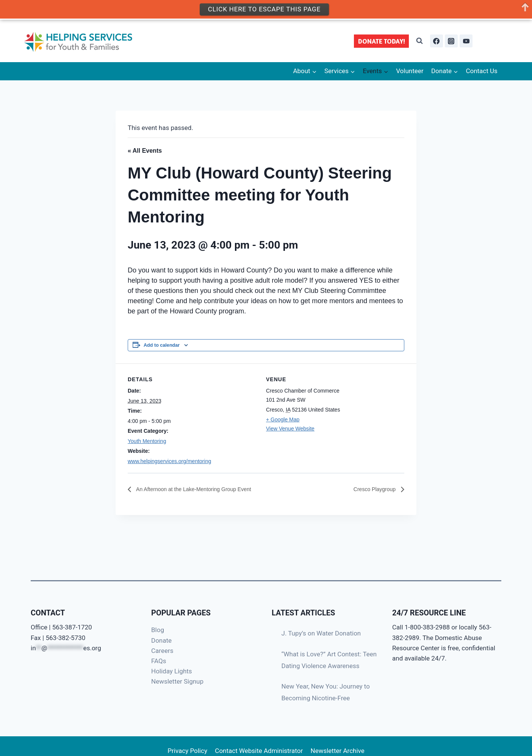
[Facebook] (437, 41)
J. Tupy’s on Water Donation (321, 633)
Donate (161, 640)
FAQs (159, 661)
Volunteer (410, 71)
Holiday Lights (172, 671)
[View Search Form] (419, 41)
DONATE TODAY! (382, 41)
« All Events (145, 151)
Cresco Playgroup (372, 489)
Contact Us (481, 71)
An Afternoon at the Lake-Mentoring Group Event (201, 489)
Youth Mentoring (147, 441)
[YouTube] (466, 41)
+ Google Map (283, 419)
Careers (162, 651)
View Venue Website (290, 429)
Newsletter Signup (177, 681)
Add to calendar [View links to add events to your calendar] (162, 345)
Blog (158, 630)
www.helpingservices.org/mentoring (169, 461)
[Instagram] (451, 41)
